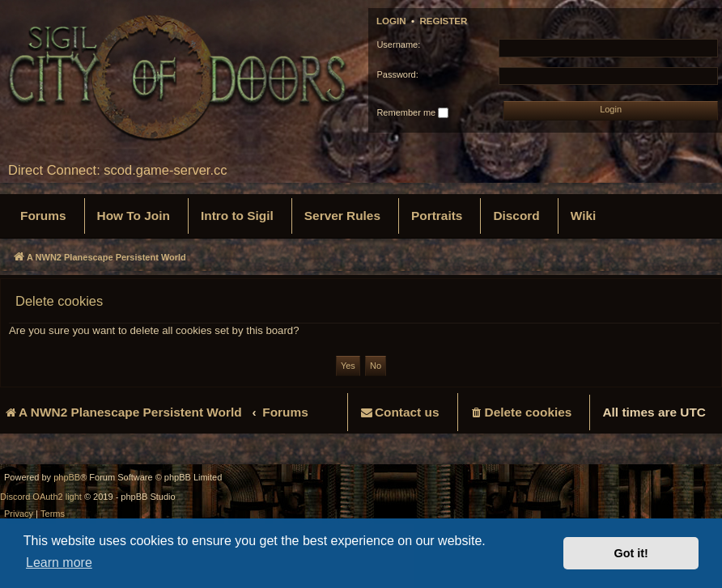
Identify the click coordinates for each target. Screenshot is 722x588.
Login (391, 21)
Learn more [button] (59, 563)
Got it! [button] (631, 553)
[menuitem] (43, 216)
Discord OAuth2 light (41, 497)
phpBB (67, 478)
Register (443, 21)
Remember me (412, 113)
